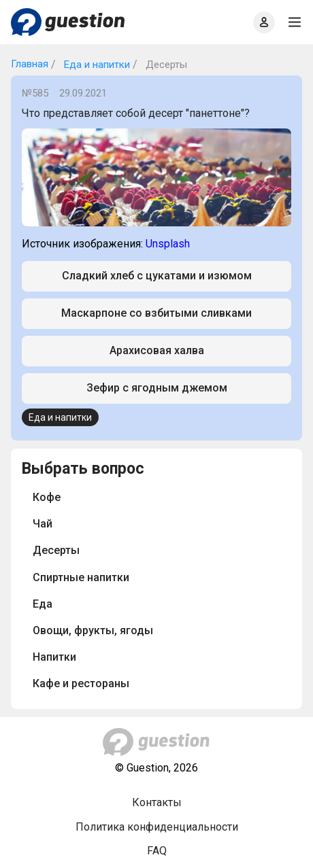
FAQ (157, 851)
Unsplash (168, 244)
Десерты (56, 550)
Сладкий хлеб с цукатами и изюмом (157, 276)
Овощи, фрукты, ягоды (93, 630)
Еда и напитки (96, 65)
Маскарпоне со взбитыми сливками (156, 313)
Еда (43, 604)
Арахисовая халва (157, 350)
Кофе (47, 497)
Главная (30, 64)
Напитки (54, 657)
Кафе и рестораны (81, 683)
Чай (43, 524)
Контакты (157, 802)
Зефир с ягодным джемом (157, 388)
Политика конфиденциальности (157, 827)
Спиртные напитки (81, 577)
